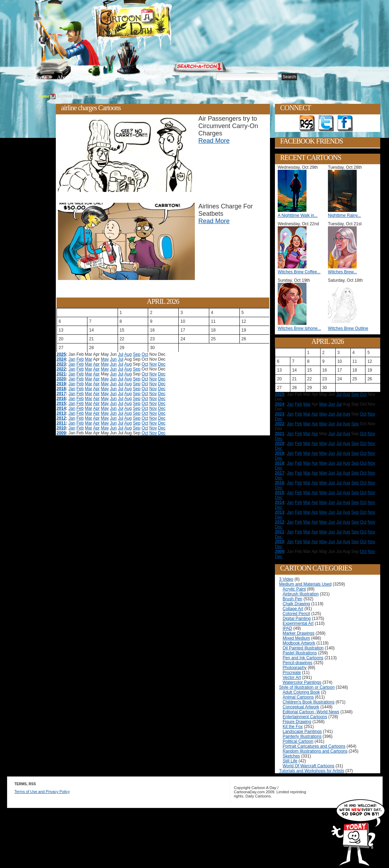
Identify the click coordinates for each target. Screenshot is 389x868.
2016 (61, 399)
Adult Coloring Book (301, 692)
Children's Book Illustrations (309, 702)
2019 (61, 384)
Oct (145, 354)
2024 (61, 359)
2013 (61, 413)
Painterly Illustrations (302, 736)
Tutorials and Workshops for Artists (312, 771)
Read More (214, 141)
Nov (153, 364)
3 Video (286, 579)
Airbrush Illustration (301, 594)
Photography (295, 668)
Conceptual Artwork (301, 707)
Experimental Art (298, 623)
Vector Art (292, 677)
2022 (61, 369)
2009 (61, 433)
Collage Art (293, 609)
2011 (61, 423)
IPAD (287, 628)
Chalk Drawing (296, 604)
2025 (61, 354)
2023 (61, 364)
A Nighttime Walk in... (298, 215)
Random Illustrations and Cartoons (315, 751)
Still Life (290, 761)
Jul (121, 354)
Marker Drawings (299, 633)
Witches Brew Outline (348, 328)
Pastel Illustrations (300, 653)
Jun (113, 359)
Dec (162, 364)
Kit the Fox (293, 727)
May (105, 359)
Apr (96, 364)
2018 (61, 389)
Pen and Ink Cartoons (303, 658)
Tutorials (119, 77)
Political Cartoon (298, 741)
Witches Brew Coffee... (299, 272)
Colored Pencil (296, 614)
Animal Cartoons (298, 697)
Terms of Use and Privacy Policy (42, 792)
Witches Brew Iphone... (299, 328)
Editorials (90, 77)
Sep (137, 354)
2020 (61, 379)
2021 (61, 374)
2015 (61, 403)
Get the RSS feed (307, 123)
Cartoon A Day (150, 23)
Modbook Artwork (299, 643)
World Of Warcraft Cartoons (308, 766)
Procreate (292, 673)
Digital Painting (297, 619)
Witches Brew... (342, 272)
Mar (89, 359)
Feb (80, 359)
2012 (61, 418)
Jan (72, 359)
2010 (61, 428)
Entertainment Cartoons (305, 717)
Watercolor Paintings (302, 682)
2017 (61, 394)
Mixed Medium (296, 638)
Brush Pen (292, 599)
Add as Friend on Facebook (345, 123)
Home (40, 77)
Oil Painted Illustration (303, 648)
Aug (128, 354)
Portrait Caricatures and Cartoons (314, 746)
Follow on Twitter (326, 123)
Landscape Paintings (302, 732)
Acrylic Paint (294, 589)
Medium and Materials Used (305, 584)
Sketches (291, 756)
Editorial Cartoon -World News (311, 712)
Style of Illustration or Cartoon (307, 687)
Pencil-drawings (298, 663)
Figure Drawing (297, 722)
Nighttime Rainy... (344, 215)
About (64, 77)
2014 (61, 408)
